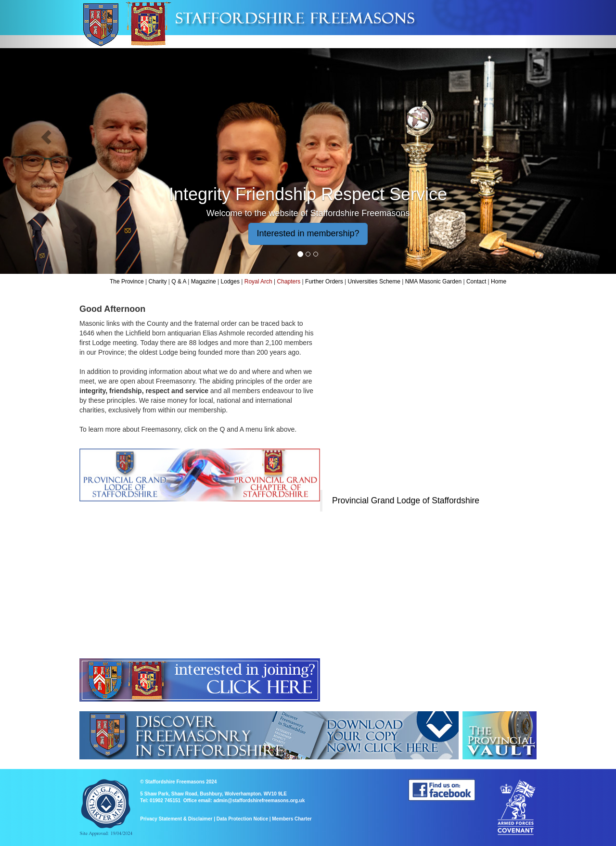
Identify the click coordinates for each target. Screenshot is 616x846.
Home (499, 282)
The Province (127, 282)
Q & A (179, 282)
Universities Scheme (374, 282)
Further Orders (324, 282)
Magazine (204, 282)
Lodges (230, 282)
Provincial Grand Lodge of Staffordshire (406, 500)
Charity (157, 282)
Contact (476, 282)
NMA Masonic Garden (433, 282)
